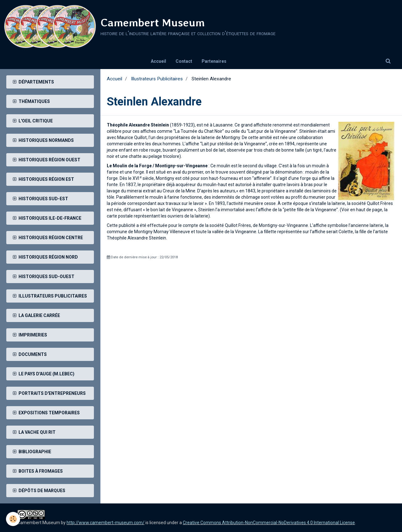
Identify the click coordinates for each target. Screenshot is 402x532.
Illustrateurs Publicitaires (157, 79)
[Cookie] (13, 519)
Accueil (158, 61)
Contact (184, 61)
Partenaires (214, 61)
